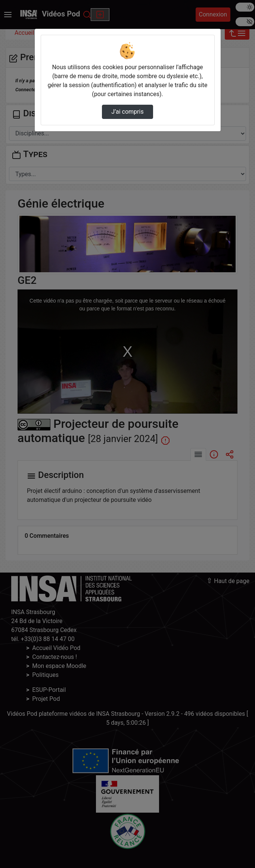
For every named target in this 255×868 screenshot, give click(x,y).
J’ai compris (127, 112)
